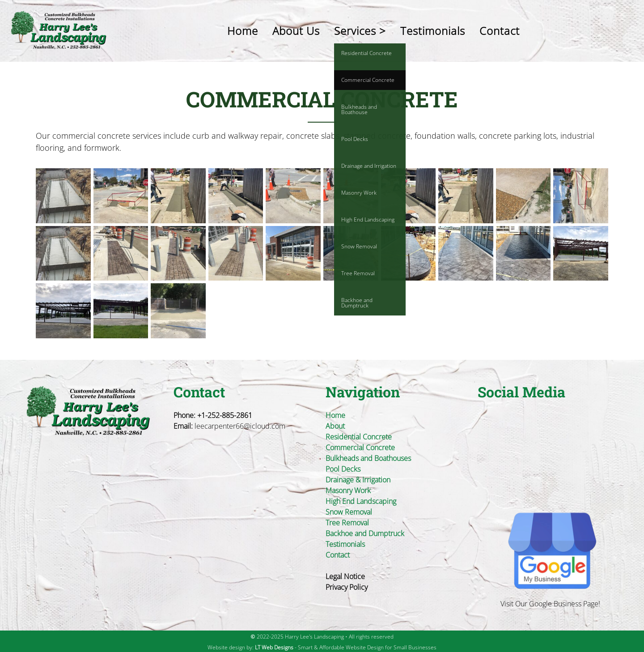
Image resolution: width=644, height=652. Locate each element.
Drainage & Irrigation (358, 480)
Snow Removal (349, 512)
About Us (296, 31)
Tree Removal (347, 523)
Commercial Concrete (360, 447)
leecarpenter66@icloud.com (240, 426)
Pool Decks (343, 469)
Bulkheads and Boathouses (368, 458)
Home (243, 31)
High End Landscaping (361, 501)
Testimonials (433, 31)
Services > (360, 31)
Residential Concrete (359, 437)
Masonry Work (348, 490)
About (335, 426)
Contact (500, 31)
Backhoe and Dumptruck (365, 533)
